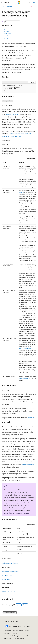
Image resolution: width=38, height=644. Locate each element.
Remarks (6, 36)
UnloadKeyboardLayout (25, 378)
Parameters (7, 31)
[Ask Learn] (31, 7)
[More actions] (34, 7)
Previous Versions (18, 631)
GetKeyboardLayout (28, 464)
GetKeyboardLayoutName (10, 571)
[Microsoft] (19, 2)
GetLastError (31, 418)
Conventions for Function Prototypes (16, 513)
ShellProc (21, 192)
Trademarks (7, 638)
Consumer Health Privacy (11, 636)
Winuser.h (9, 6)
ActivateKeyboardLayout (10, 563)
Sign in (35, 2)
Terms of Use (25, 636)
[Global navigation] (2, 2)
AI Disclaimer (7, 631)
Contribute (7, 633)
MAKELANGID (7, 579)
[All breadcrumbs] (4, 7)
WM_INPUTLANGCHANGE (26, 348)
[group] (19, 271)
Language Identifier (12, 114)
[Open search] (30, 2)
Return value (7, 34)
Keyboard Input (7, 575)
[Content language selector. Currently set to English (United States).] (12, 622)
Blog (27, 631)
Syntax (6, 29)
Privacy (14, 633)
